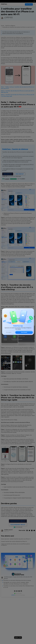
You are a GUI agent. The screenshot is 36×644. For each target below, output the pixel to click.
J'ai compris (9, 332)
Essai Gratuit (24, 332)
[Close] (4, 310)
